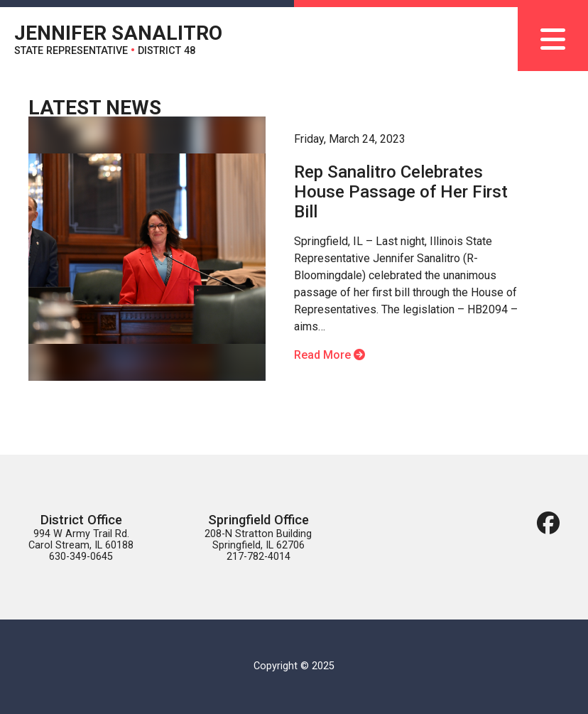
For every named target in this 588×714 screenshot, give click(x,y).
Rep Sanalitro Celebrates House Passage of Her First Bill (401, 192)
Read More (330, 355)
